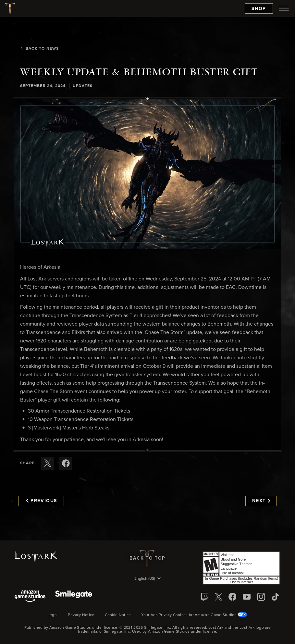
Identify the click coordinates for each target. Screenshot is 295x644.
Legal (53, 615)
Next (261, 501)
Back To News (39, 49)
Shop (259, 9)
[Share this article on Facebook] (66, 463)
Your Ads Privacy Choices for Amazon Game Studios (194, 615)
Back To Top (147, 558)
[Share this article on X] (48, 463)
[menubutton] (284, 8)
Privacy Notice (81, 615)
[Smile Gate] (74, 597)
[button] (147, 174)
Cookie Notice (118, 615)
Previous (42, 501)
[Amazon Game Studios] (30, 597)
